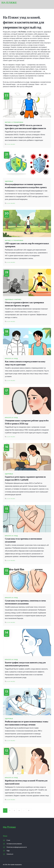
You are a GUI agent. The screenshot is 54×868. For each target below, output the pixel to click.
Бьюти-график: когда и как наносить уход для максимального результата (25, 664)
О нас (8, 840)
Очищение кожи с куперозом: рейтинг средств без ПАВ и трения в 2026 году (27, 422)
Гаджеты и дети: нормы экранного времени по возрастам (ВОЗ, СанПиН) (25, 478)
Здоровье (9, 181)
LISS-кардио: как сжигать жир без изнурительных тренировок (27, 245)
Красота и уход (11, 359)
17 (29, 810)
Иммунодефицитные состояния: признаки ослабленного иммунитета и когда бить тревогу (26, 186)
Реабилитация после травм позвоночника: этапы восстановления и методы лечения (27, 723)
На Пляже (9, 3)
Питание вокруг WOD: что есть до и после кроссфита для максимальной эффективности (25, 127)
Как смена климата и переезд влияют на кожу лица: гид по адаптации (25, 363)
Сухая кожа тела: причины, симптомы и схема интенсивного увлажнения (25, 602)
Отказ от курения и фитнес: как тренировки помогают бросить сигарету (24, 304)
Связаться (10, 854)
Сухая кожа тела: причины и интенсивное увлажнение (23, 540)
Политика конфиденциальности (17, 847)
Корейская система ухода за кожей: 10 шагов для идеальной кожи (26, 782)
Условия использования (14, 844)
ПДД (8, 851)
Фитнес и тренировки (14, 122)
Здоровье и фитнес (13, 300)
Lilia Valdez (11, 144)
